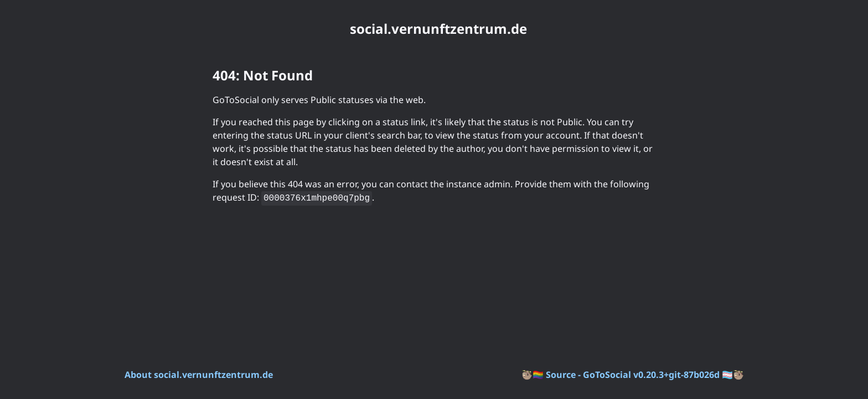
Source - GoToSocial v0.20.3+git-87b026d (633, 375)
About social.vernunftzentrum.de (199, 375)
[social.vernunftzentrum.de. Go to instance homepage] (434, 29)
